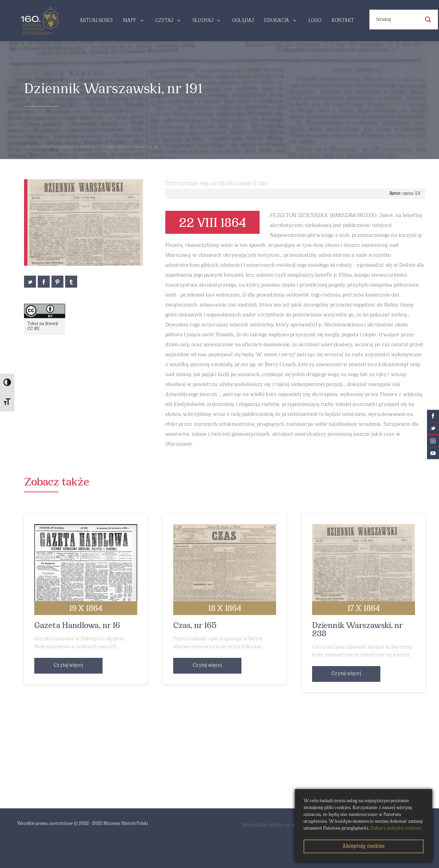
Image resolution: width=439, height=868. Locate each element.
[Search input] (397, 20)
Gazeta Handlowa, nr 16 (77, 626)
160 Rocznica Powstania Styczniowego (61, 147)
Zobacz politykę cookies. (396, 828)
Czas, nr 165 (195, 626)
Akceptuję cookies (363, 846)
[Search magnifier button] (428, 20)
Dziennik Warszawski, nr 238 (357, 630)
